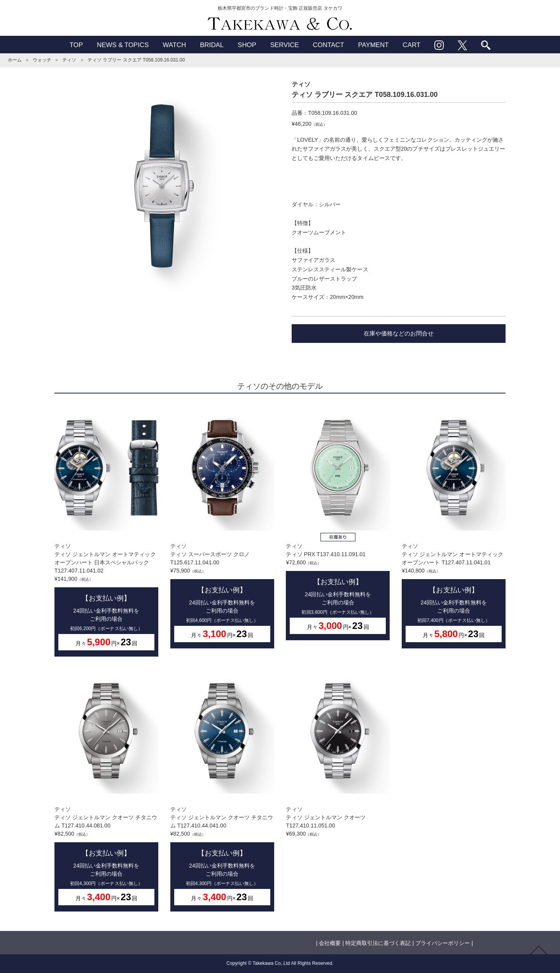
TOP (76, 45)
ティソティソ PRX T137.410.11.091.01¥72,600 (338, 523)
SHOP (247, 45)
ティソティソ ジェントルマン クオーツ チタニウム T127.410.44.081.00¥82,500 (106, 790)
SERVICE (285, 45)
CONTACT (329, 45)
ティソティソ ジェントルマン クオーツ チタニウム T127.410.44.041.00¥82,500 (222, 790)
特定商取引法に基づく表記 (378, 943)
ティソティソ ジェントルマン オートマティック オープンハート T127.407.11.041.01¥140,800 (454, 527)
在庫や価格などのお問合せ (399, 333)
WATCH (174, 45)
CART (412, 45)
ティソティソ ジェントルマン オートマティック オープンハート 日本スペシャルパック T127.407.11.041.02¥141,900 (106, 531)
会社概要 (330, 943)
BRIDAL (212, 45)
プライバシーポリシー (443, 943)
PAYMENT (374, 45)
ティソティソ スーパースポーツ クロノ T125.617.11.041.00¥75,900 (222, 527)
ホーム (15, 60)
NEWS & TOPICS (123, 45)
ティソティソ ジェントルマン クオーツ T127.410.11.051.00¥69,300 (338, 753)
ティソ (69, 60)
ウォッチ (42, 60)
